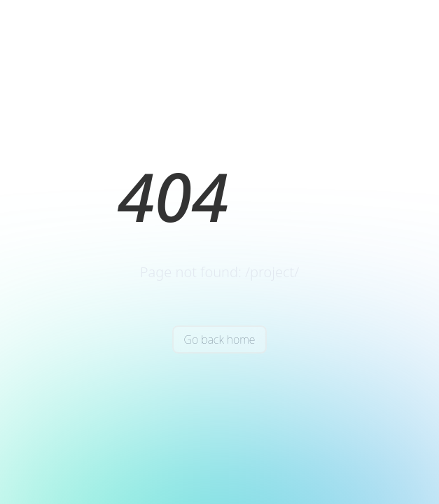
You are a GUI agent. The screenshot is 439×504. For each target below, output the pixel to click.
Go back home (219, 339)
